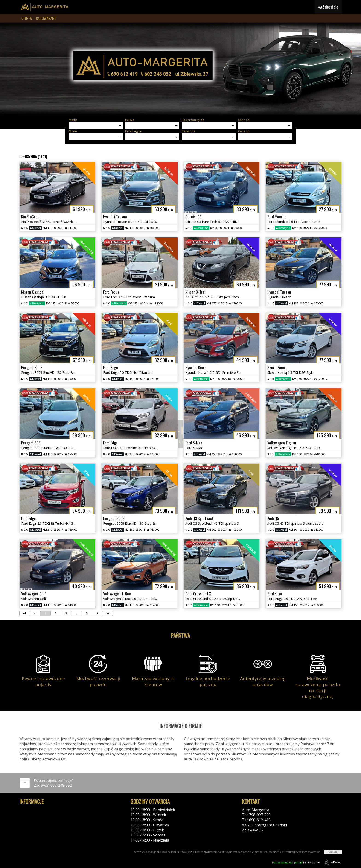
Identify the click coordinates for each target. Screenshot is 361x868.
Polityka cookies (33, 815)
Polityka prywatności (37, 810)
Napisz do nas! (296, 862)
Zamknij (333, 852)
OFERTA (27, 18)
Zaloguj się (328, 7)
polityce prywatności (310, 852)
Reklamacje (29, 825)
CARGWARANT (46, 18)
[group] (180, 69)
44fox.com (332, 862)
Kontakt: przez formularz (264, 835)
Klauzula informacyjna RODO (44, 820)
